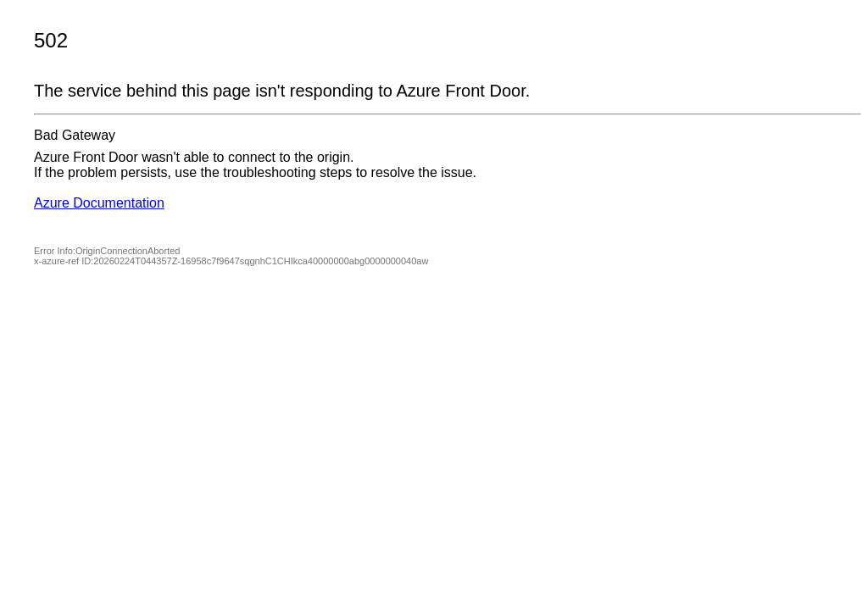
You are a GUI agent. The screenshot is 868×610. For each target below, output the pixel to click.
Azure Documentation (99, 203)
